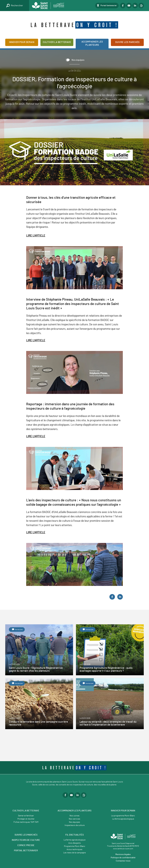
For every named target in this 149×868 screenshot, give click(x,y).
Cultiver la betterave (57, 42)
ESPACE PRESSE (26, 845)
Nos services (74, 819)
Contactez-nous (123, 861)
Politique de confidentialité (123, 858)
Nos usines (74, 816)
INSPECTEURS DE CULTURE (26, 840)
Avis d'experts (75, 843)
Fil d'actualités (74, 835)
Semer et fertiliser (26, 816)
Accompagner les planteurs (92, 43)
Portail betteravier (109, 6)
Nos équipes (74, 822)
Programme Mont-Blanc (75, 846)
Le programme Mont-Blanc (123, 816)
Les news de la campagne (74, 853)
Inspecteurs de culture (75, 825)
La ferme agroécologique (123, 819)
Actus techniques (74, 850)
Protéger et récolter (26, 819)
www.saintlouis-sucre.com (123, 849)
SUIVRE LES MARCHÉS (26, 835)
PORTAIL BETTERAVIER (26, 851)
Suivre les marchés (127, 42)
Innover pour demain (22, 42)
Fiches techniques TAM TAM (26, 822)
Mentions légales (123, 854)
